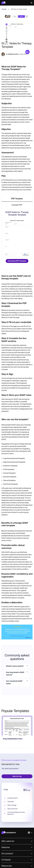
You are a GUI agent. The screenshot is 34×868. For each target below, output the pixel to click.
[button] (31, 3)
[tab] (17, 199)
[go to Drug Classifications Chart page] (17, 726)
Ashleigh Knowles (13, 54)
